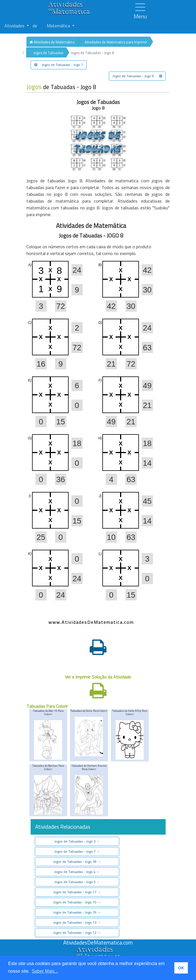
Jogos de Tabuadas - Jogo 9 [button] (137, 76)
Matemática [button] (59, 26)
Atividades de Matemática (52, 42)
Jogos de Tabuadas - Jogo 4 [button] (77, 872)
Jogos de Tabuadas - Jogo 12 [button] (77, 933)
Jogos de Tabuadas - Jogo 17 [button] (77, 892)
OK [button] (181, 968)
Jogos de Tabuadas (48, 53)
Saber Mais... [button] (45, 971)
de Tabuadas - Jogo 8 (61, 87)
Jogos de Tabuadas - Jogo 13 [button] (77, 922)
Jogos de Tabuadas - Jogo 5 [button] (77, 882)
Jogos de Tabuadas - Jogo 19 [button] (77, 912)
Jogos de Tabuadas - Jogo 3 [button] (77, 841)
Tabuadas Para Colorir (47, 706)
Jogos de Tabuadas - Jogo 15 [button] (77, 902)
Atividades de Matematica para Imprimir (116, 42)
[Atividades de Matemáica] (98, 949)
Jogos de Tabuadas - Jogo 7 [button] (59, 65)
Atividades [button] (15, 26)
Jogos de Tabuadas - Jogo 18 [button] (77, 862)
